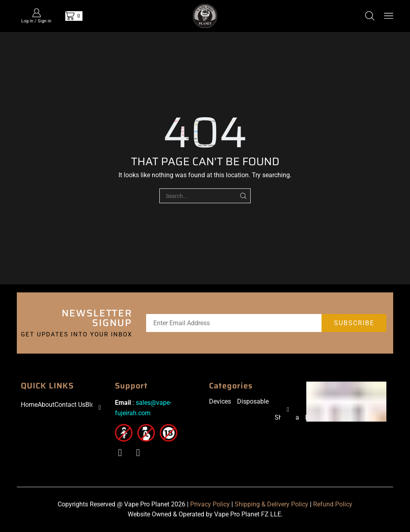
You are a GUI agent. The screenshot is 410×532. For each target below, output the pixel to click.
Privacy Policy (210, 504)
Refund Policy (333, 504)
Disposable (253, 401)
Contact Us (70, 405)
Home (29, 405)
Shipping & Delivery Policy (271, 504)
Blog (92, 405)
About (46, 405)
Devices (220, 401)
